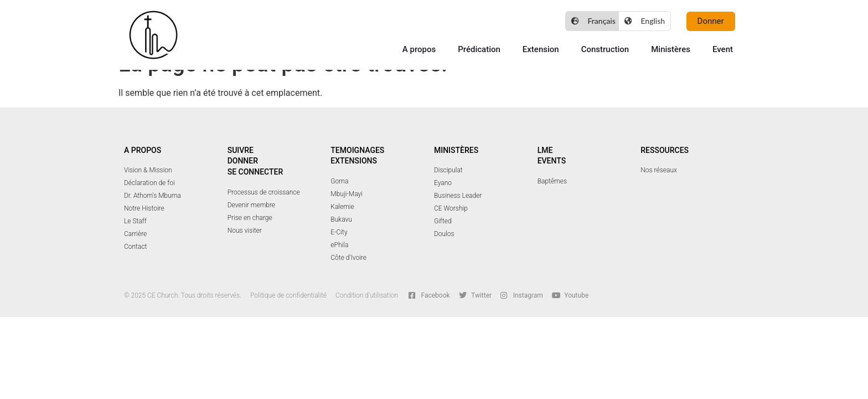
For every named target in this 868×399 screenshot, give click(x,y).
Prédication (479, 49)
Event (723, 49)
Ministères (671, 49)
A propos (419, 49)
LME (545, 150)
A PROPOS (143, 150)
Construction (605, 49)
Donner (243, 161)
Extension (541, 49)
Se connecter (255, 172)
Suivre (241, 150)
